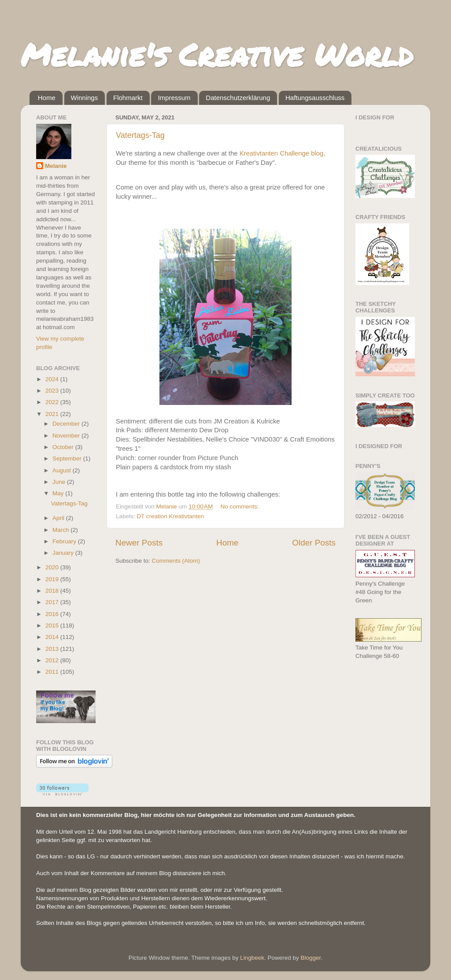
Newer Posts (139, 543)
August (63, 470)
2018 (53, 591)
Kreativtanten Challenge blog (282, 153)
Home (47, 98)
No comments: (241, 507)
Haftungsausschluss (315, 98)
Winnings (85, 98)
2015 (53, 625)
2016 (53, 614)
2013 (53, 649)
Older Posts (314, 543)
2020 (53, 567)
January (64, 553)
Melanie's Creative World (217, 54)
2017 (53, 602)
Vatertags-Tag (140, 135)
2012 (53, 660)
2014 (53, 637)
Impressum (174, 98)
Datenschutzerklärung (238, 98)
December (67, 424)
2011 (53, 672)
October (64, 447)
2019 (53, 579)
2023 (53, 391)
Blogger (311, 958)
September (68, 458)
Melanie (56, 166)
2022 (53, 402)
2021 (53, 414)
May (59, 493)
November (67, 436)
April (59, 518)
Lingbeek (252, 958)
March (61, 530)
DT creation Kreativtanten (170, 516)
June (60, 482)
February (65, 541)
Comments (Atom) (176, 561)
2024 (53, 379)
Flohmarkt (128, 98)
